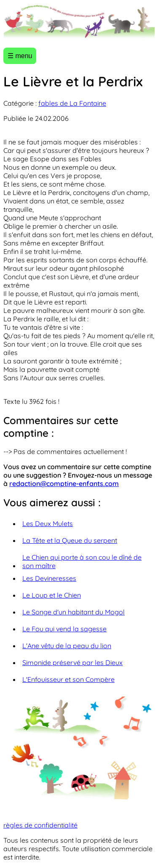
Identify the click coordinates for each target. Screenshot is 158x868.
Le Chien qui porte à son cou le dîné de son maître (82, 561)
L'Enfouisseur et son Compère (68, 679)
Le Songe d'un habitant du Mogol (74, 612)
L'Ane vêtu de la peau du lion (67, 646)
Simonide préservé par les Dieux (72, 662)
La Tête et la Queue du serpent (70, 540)
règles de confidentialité (40, 825)
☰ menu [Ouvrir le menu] (20, 56)
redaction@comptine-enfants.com (64, 483)
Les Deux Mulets (48, 523)
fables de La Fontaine (72, 103)
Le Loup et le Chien (52, 595)
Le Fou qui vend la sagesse (64, 629)
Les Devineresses (49, 578)
